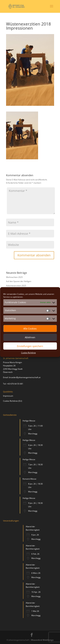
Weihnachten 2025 (14, 277)
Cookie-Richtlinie (28, 353)
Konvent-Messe (29, 479)
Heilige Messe (29, 421)
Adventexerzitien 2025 (16, 286)
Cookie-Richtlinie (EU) (13, 401)
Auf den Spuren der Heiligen (19, 281)
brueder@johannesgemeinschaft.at (25, 377)
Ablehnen (30, 337)
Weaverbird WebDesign (42, 640)
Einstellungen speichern (30, 346)
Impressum (8, 396)
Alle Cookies (30, 329)
